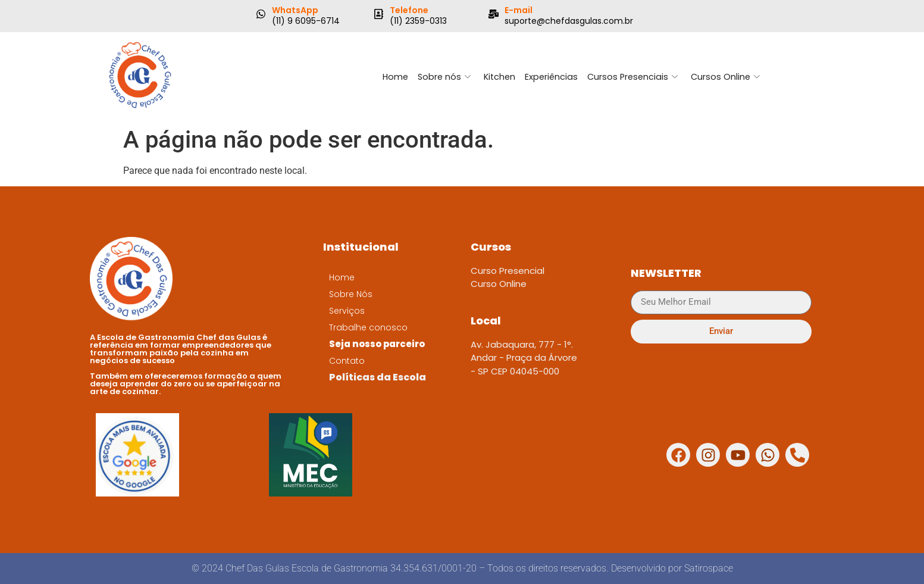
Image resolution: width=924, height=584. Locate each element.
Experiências (551, 76)
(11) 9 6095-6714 (306, 21)
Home (391, 76)
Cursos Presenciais (634, 76)
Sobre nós (441, 76)
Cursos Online (729, 76)
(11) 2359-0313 (418, 21)
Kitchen (498, 76)
